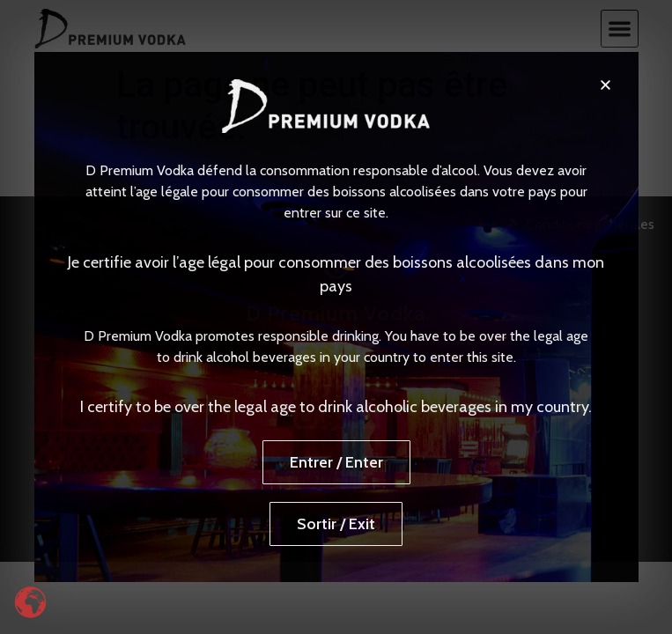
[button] (606, 85)
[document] (336, 317)
